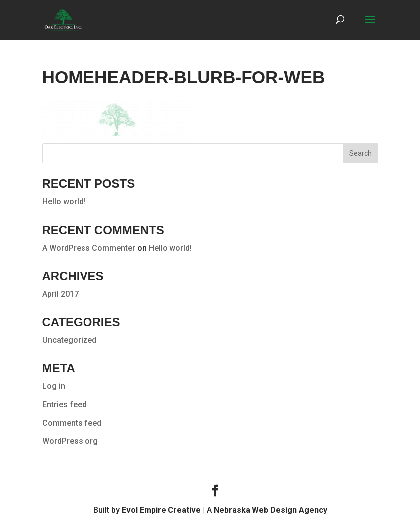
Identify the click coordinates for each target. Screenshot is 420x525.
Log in (54, 386)
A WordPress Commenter (89, 248)
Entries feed (64, 404)
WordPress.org (70, 441)
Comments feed (72, 423)
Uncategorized (69, 340)
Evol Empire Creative (161, 510)
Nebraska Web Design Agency (270, 510)
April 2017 (60, 294)
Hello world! (64, 202)
